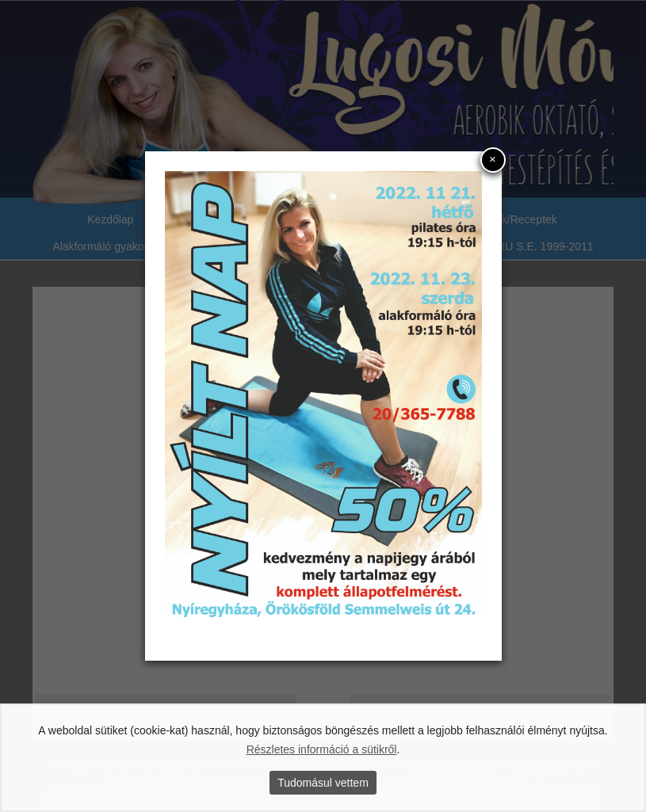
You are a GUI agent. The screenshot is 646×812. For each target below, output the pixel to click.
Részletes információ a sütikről (322, 749)
